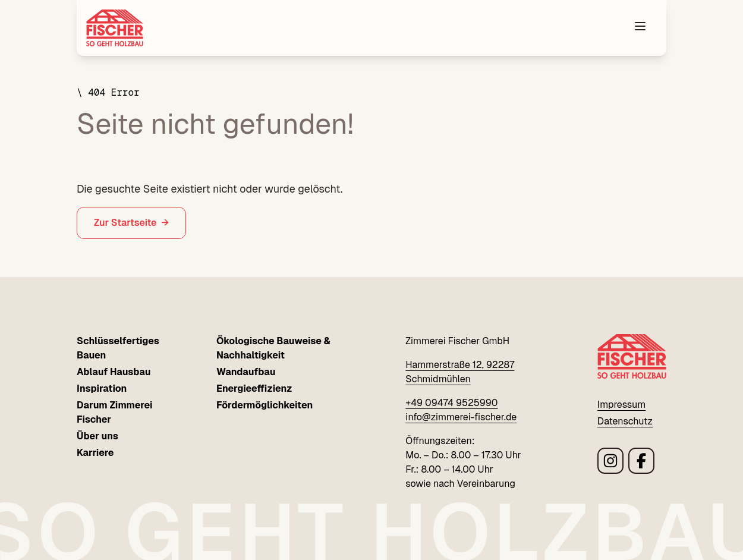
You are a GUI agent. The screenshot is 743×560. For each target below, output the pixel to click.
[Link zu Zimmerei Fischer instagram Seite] (610, 461)
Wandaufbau (246, 372)
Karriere (95, 453)
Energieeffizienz (254, 388)
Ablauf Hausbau (114, 372)
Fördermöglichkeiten (265, 405)
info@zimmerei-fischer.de (461, 417)
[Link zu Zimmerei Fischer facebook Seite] (641, 461)
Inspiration (102, 388)
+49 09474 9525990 (451, 403)
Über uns (97, 436)
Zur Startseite (125, 223)
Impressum (621, 405)
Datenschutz (625, 421)
